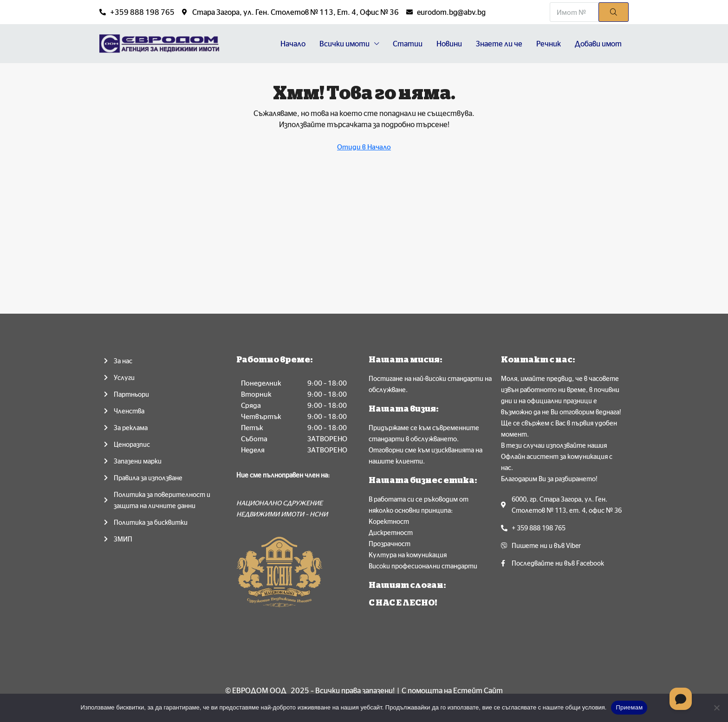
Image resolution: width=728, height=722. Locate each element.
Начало (293, 44)
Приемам (629, 707)
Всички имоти (344, 44)
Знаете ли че (499, 44)
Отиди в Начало (364, 147)
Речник (549, 44)
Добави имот (598, 44)
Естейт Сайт (478, 690)
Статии (408, 44)
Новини (449, 44)
